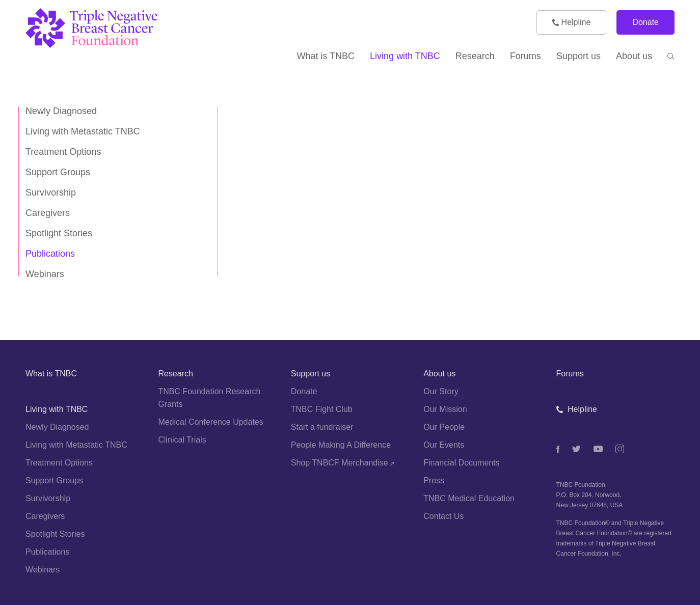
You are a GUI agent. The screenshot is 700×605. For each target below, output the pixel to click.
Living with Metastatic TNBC (83, 131)
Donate (645, 22)
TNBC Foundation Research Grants (209, 398)
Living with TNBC (57, 409)
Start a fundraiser (322, 427)
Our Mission (445, 409)
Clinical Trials (182, 440)
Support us (311, 374)
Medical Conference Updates (210, 422)
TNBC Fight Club (322, 409)
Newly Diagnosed (61, 111)
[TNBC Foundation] (107, 28)
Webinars (45, 274)
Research (175, 374)
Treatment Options (63, 152)
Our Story (441, 391)
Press (434, 480)
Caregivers (48, 213)
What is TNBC (51, 374)
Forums (570, 374)
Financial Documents (461, 463)
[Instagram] (620, 449)
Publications (50, 254)
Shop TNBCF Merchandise (342, 463)
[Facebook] (558, 449)
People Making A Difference (341, 445)
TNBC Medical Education (469, 498)
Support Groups (58, 172)
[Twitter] (576, 449)
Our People (444, 427)
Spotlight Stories (59, 233)
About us (439, 374)
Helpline (571, 22)
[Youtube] (598, 449)
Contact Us (443, 516)
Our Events (444, 445)
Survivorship (51, 193)
